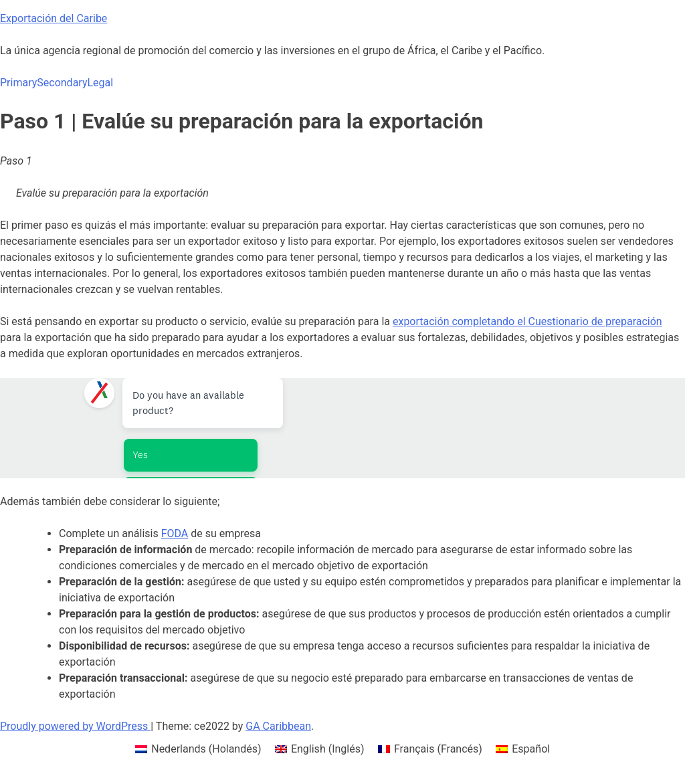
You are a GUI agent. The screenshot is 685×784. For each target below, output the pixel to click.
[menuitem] (198, 749)
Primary (18, 83)
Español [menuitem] (531, 749)
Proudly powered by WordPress (75, 726)
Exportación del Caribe (54, 18)
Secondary (62, 83)
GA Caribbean (278, 726)
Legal (100, 83)
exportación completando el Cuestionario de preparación (527, 321)
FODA (175, 533)
